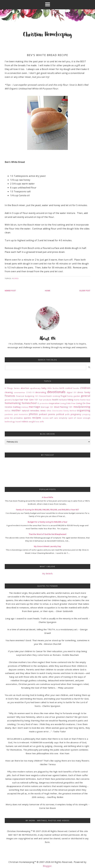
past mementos (21, 414)
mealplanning (82, 407)
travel (18, 422)
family (87, 392)
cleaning (9, 392)
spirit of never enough (79, 418)
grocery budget (12, 400)
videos (25, 421)
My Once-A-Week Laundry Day (47, 546)
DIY (75, 392)
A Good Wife (48, 497)
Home (48, 291)
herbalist (63, 400)
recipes (15, 278)
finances (10, 396)
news (43, 411)
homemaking (13, 403)
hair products (45, 400)
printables (18, 418)
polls (67, 414)
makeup (25, 407)
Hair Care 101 (31, 400)
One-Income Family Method (64, 411)
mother (16, 410)
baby (44, 388)
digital (70, 392)
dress (80, 392)
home (77, 400)
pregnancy (76, 414)
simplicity (63, 418)
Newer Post (10, 291)
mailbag (17, 407)
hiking (71, 400)
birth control (66, 388)
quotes (28, 418)
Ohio (49, 411)
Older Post (85, 291)
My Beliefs (47, 573)
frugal (64, 396)
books (76, 388)
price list (9, 418)
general (86, 396)
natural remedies (31, 411)
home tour (85, 400)
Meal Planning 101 (63, 407)
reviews (45, 418)
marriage (34, 407)
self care (54, 418)
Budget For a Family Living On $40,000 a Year (47, 522)
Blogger (47, 866)
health (55, 400)
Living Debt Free (68, 403)
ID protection (43, 403)
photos (33, 414)
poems (52, 414)
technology (10, 422)
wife (42, 422)
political (60, 414)
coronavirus (19, 392)
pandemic (9, 414)
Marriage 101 (47, 407)
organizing (84, 410)
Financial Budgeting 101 (27, 396)
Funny (70, 396)
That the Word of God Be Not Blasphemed (48, 534)
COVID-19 (30, 392)
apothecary (35, 388)
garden (77, 396)
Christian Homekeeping (47, 35)
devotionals (56, 392)
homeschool (29, 403)
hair (21, 400)
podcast (43, 414)
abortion (25, 388)
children (85, 388)
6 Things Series (12, 388)
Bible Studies (53, 388)
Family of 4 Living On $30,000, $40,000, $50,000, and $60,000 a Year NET (48, 510)
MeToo (8, 411)
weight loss (34, 422)
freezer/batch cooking (50, 396)
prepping (86, 414)
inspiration (54, 403)
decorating (41, 392)
